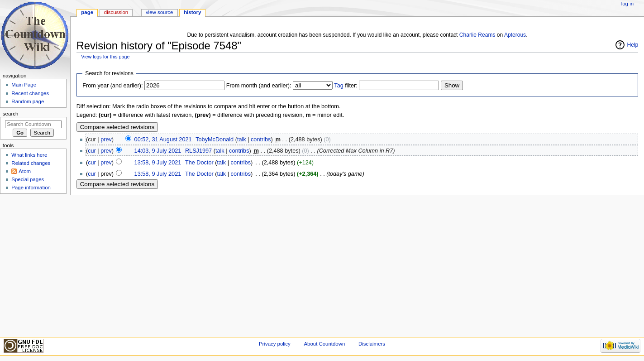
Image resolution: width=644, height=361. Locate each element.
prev (106, 140)
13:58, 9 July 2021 (158, 163)
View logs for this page (105, 57)
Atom (25, 171)
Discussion (116, 12)
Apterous (515, 35)
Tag (339, 86)
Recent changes (30, 93)
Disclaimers (372, 344)
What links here (29, 155)
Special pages (28, 179)
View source (159, 12)
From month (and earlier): (259, 86)
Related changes (31, 163)
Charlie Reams (477, 35)
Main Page (24, 85)
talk (242, 140)
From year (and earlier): (112, 86)
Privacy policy (275, 344)
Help (633, 45)
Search (11, 114)
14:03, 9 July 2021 (158, 151)
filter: (346, 86)
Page (87, 12)
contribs (261, 140)
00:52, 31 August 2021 (163, 140)
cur (92, 151)
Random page (28, 101)
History (192, 12)
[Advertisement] (33, 265)
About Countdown (324, 344)
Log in (627, 4)
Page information (31, 188)
